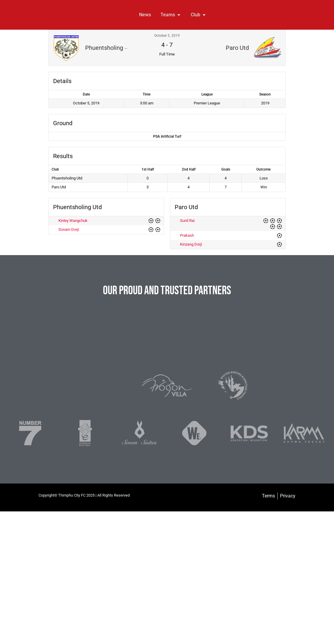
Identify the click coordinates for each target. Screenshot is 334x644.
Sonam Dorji (69, 229)
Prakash (187, 235)
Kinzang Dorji (191, 244)
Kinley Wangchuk (73, 221)
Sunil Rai (187, 221)
